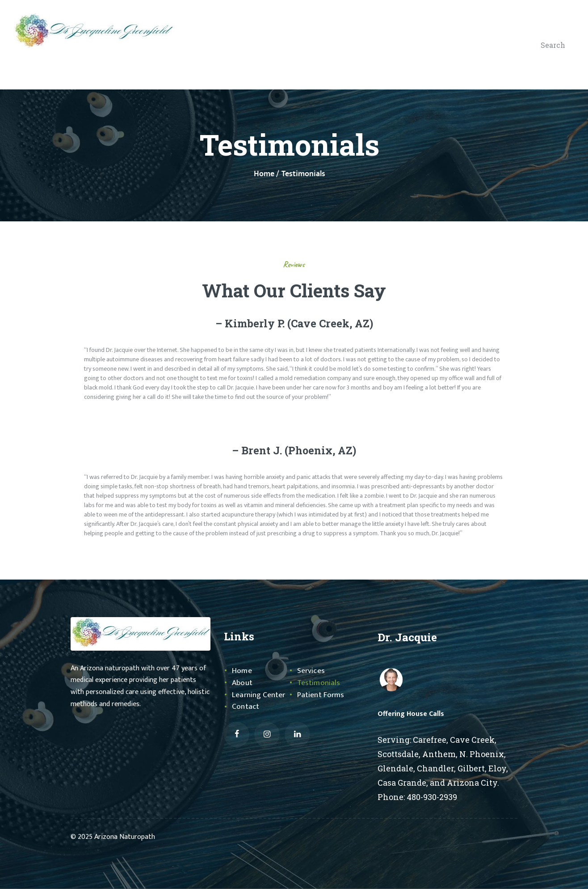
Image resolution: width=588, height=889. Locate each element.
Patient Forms (321, 695)
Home (264, 174)
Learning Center (259, 695)
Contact (245, 707)
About (242, 683)
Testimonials (319, 683)
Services (311, 671)
